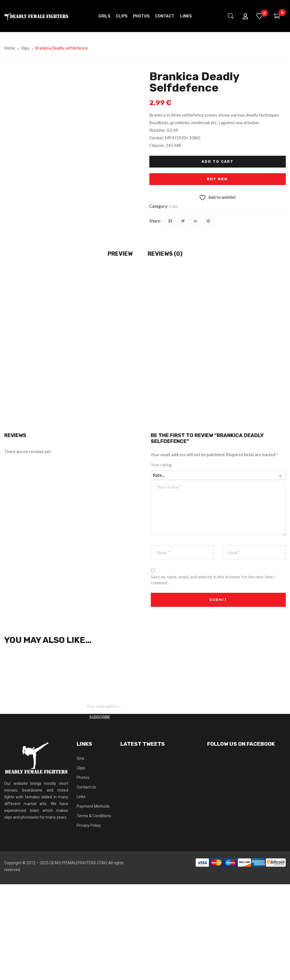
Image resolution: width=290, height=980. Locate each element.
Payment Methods (93, 806)
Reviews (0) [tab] (165, 254)
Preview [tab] (120, 254)
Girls (80, 758)
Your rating (161, 465)
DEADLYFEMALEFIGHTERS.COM (78, 863)
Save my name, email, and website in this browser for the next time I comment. (213, 580)
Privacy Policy (89, 825)
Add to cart (218, 162)
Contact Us (86, 787)
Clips (25, 48)
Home (10, 48)
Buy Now (217, 179)
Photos (83, 778)
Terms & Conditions (94, 816)
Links (81, 797)
